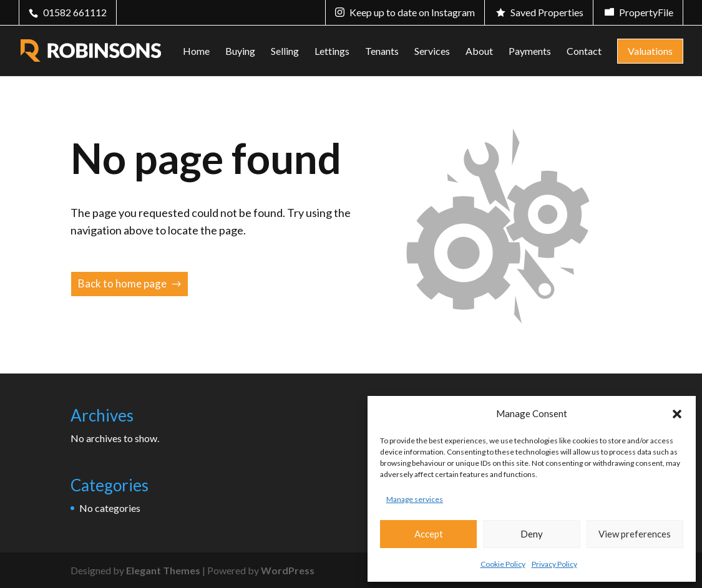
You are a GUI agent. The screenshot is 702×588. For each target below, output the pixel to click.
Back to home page (122, 283)
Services (432, 52)
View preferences (635, 534)
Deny (532, 534)
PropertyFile (646, 12)
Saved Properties (547, 12)
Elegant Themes (163, 570)
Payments (530, 52)
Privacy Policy (554, 564)
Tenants (382, 52)
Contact (584, 52)
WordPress (288, 570)
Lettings (332, 52)
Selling (285, 52)
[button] (677, 414)
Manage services (415, 499)
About (479, 52)
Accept (429, 534)
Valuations (650, 51)
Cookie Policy (503, 564)
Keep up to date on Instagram (412, 12)
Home (196, 52)
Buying (240, 52)
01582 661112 (75, 12)
